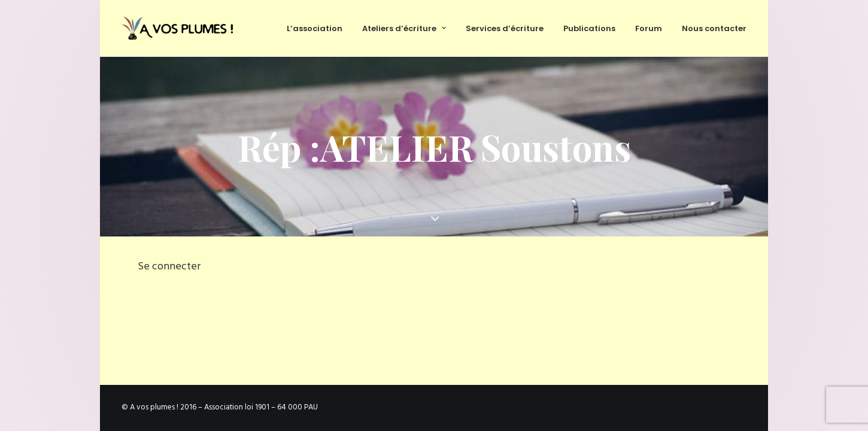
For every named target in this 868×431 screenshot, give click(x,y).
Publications (589, 28)
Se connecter (169, 267)
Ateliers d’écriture (404, 28)
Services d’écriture (505, 28)
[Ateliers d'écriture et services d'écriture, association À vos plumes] (180, 28)
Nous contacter (714, 28)
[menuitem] (319, 28)
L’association (315, 28)
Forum (649, 28)
